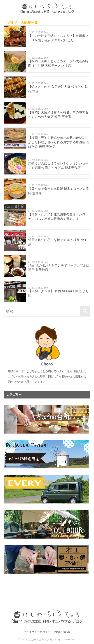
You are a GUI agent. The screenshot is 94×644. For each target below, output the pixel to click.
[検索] (85, 311)
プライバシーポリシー (37, 632)
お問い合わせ (62, 632)
